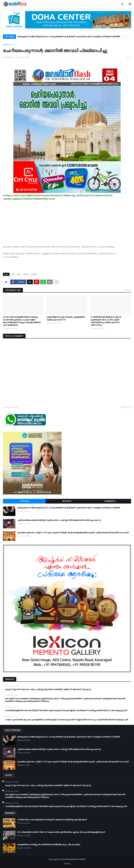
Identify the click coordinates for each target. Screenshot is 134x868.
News (26, 274)
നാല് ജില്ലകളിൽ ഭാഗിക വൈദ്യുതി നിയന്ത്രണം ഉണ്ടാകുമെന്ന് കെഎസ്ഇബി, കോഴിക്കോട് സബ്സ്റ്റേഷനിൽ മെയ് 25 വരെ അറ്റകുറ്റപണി (66, 711)
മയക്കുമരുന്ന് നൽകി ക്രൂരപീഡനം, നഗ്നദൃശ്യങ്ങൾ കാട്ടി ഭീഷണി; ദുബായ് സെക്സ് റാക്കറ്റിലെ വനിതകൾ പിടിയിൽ (68, 37)
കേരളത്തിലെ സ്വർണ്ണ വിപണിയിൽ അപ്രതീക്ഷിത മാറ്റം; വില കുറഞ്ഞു (49, 845)
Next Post (125, 407)
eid (12, 45)
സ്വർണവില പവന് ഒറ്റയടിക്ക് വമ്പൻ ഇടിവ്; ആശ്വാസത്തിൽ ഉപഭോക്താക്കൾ (52, 820)
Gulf (19, 274)
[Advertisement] (67, 221)
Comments (110, 501)
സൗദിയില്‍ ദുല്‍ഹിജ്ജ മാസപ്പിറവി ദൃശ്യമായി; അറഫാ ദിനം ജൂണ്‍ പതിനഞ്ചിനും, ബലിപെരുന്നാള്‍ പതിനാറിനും (106, 321)
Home (6, 45)
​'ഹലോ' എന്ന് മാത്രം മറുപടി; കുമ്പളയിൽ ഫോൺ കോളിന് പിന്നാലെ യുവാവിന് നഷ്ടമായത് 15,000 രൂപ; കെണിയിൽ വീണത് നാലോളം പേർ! (67, 720)
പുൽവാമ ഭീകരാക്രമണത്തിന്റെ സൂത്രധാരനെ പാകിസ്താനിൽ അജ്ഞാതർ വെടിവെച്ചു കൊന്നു (59, 520)
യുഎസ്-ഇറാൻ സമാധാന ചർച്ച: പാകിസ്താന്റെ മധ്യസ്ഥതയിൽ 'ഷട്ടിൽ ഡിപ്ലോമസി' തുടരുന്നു (48, 689)
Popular (24, 501)
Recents (67, 501)
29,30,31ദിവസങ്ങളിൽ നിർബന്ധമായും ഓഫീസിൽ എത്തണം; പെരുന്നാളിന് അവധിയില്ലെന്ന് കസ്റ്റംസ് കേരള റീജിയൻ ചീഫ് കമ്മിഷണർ (22, 321)
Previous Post (11, 407)
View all (128, 290)
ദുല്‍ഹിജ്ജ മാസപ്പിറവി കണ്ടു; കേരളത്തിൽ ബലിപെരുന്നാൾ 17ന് (66, 318)
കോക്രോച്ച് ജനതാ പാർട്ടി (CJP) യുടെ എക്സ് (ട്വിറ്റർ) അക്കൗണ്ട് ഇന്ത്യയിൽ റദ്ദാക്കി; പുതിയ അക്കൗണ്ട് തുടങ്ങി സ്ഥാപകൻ (73, 533)
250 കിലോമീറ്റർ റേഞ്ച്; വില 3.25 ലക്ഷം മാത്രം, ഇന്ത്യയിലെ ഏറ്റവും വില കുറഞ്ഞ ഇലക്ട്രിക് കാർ (61, 832)
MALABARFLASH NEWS (76, 859)
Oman (34, 274)
